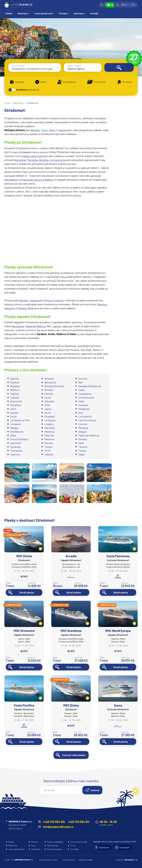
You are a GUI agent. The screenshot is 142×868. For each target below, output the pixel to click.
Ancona (83, 379)
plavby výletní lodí (33, 156)
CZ (126, 5)
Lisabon (49, 424)
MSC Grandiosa (71, 631)
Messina (83, 428)
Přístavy (63, 13)
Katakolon (84, 409)
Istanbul (83, 405)
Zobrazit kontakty (110, 5)
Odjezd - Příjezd (74, 66)
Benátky (35, 130)
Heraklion (16, 405)
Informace (79, 13)
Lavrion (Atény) (87, 420)
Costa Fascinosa (118, 556)
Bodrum (15, 390)
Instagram (125, 847)
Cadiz (82, 390)
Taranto (83, 447)
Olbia (13, 435)
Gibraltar (49, 401)
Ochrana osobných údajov (48, 860)
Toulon (82, 451)
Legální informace (68, 860)
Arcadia (71, 556)
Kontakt (94, 13)
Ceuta (48, 397)
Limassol (16, 424)
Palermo (49, 435)
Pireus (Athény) (19, 439)
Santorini (10, 308)
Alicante (49, 379)
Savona (63, 130)
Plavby (9, 13)
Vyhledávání (102, 5)
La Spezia (50, 420)
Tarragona (16, 451)
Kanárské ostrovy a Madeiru (38, 180)
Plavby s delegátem (55, 842)
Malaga (14, 428)
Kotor (14, 416)
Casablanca (85, 394)
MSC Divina (24, 556)
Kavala (14, 413)
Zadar (82, 454)
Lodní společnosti (44, 13)
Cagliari (15, 394)
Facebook (104, 847)
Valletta (49, 454)
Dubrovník (36, 300)
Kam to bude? (18, 66)
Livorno (83, 424)
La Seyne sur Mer (20, 420)
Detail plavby (27, 592)
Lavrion (59, 300)
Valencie (67, 326)
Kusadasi (50, 416)
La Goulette (85, 416)
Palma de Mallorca (35, 326)
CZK (133, 5)
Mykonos (102, 304)
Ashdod (15, 382)
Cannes (57, 326)
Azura (118, 705)
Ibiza (47, 405)
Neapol (82, 432)
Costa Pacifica (24, 705)
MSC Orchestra (24, 631)
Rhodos (23, 308)
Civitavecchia (58, 160)
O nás (73, 845)
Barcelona (20, 160)
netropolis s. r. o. (131, 860)
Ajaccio (15, 379)
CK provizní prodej (79, 842)
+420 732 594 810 (54, 822)
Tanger (49, 447)
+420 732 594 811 (79, 822)
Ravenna (49, 439)
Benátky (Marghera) (90, 386)
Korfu (48, 413)
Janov (52, 130)
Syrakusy (15, 447)
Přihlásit (118, 5)
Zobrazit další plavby (74, 755)
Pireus (49, 300)
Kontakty (74, 849)
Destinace (23, 13)
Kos (81, 413)
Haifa (81, 401)
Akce (33, 845)
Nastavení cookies (86, 860)
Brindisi (49, 390)
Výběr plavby (52, 845)
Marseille (32, 160)
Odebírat (95, 790)
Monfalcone (17, 432)
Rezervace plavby (55, 849)
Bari (81, 382)
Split (81, 443)
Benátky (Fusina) (54, 386)
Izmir (13, 409)
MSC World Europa (118, 631)
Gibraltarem (11, 180)
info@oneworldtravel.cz (58, 827)
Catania (15, 397)
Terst (44, 130)
